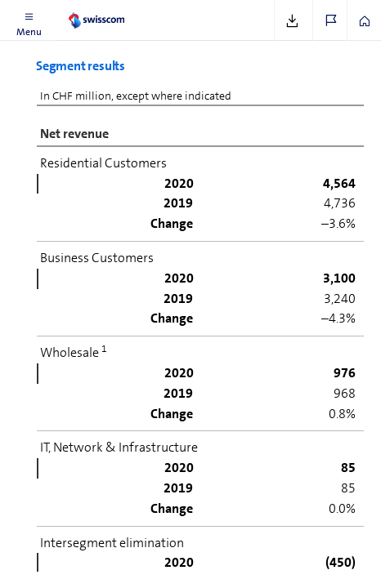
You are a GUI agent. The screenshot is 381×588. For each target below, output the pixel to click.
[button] (29, 20)
